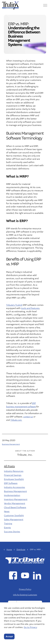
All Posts (9, 466)
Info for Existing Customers (25, 595)
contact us (28, 417)
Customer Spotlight (14, 516)
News (7, 512)
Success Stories (12, 532)
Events (7, 528)
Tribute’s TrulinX (14, 305)
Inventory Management (16, 499)
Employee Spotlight (14, 479)
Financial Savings (13, 475)
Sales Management (14, 520)
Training (8, 524)
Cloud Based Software (15, 507)
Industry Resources (14, 471)
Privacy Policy (25, 589)
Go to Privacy (30, 627)
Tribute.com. (16, 420)
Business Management (11, 444)
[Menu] (45, 5)
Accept (9, 636)
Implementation (12, 495)
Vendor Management (15, 503)
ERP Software (11, 483)
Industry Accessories (14, 487)
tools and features (30, 308)
